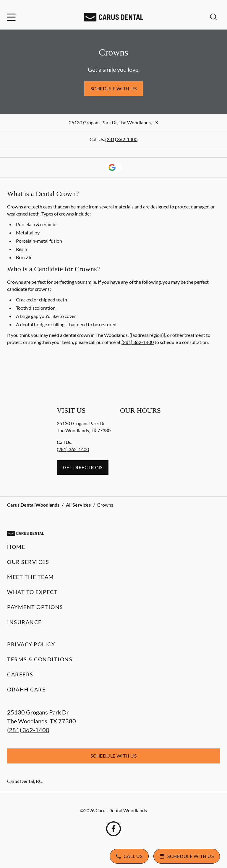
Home (16, 547)
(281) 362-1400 (121, 139)
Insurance (24, 622)
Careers (20, 674)
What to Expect (32, 592)
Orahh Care (26, 689)
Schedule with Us (114, 88)
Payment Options (35, 607)
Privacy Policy (31, 644)
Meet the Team (31, 577)
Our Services (28, 562)
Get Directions (83, 467)
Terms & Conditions (40, 659)
